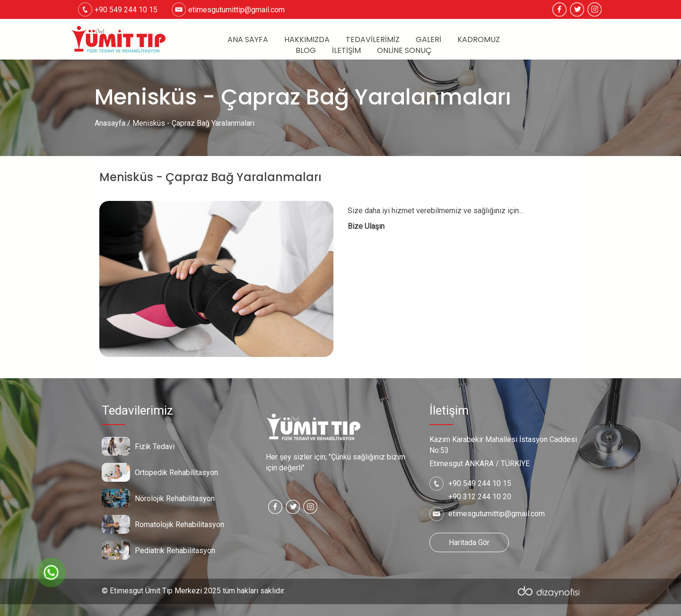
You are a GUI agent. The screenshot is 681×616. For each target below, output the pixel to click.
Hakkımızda (307, 40)
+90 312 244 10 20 (480, 497)
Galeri (428, 40)
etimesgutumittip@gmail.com (236, 10)
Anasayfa (110, 123)
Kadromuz (479, 40)
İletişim (346, 51)
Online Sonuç (404, 51)
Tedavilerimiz (373, 40)
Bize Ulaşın (366, 226)
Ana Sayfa (248, 40)
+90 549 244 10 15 (480, 483)
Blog (306, 51)
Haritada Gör (469, 542)
